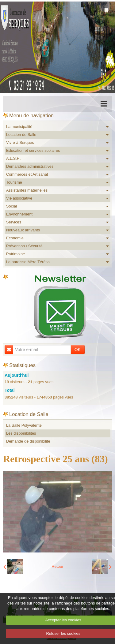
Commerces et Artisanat (27, 174)
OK (78, 350)
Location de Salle (21, 135)
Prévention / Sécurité (24, 246)
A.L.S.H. (13, 158)
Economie (15, 238)
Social (11, 206)
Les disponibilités (21, 433)
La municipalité (19, 127)
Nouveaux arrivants (23, 230)
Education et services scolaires (33, 150)
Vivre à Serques (20, 142)
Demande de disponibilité (28, 441)
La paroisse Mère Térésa (28, 262)
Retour (57, 566)
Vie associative (19, 198)
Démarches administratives (30, 166)
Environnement (19, 214)
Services (14, 222)
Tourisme (14, 182)
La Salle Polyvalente (24, 425)
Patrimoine (15, 254)
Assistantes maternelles (27, 190)
